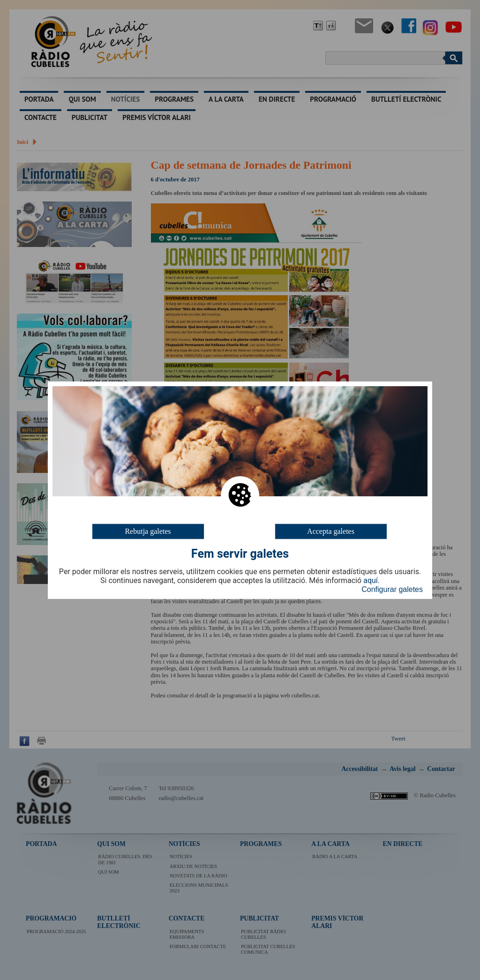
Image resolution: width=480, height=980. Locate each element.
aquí (371, 581)
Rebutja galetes (148, 531)
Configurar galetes (392, 589)
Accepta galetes (331, 531)
